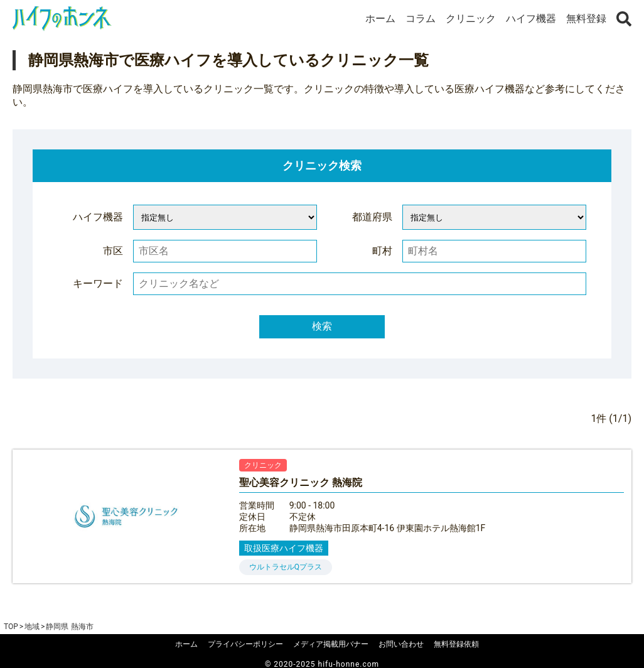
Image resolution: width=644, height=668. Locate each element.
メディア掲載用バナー (331, 644)
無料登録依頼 (456, 644)
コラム (421, 19)
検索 (322, 326)
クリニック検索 (322, 165)
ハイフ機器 (531, 19)
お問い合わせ (401, 644)
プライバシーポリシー (245, 644)
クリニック (471, 19)
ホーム (380, 19)
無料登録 (586, 19)
